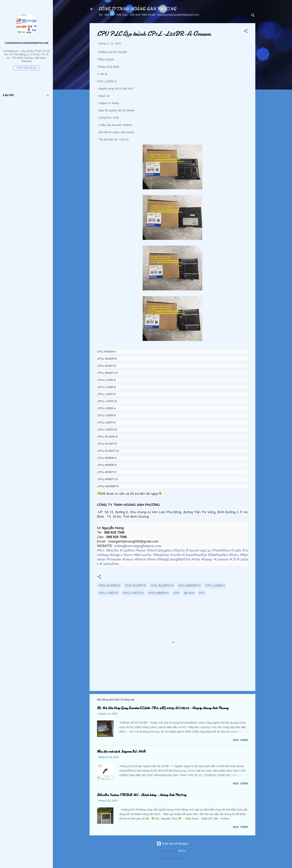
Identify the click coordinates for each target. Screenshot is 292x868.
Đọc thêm (240, 740)
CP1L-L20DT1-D (133, 593)
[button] (246, 32)
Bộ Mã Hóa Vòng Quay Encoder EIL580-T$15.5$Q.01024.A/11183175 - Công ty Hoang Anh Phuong (163, 708)
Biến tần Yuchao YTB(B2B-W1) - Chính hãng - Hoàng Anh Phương (142, 795)
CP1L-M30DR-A (158, 593)
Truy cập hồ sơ (26, 68)
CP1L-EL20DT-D (135, 585)
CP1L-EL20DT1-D (162, 585)
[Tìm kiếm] (253, 16)
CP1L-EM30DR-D (189, 585)
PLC (202, 593)
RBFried (182, 851)
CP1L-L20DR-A (215, 585)
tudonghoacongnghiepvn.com (27, 43)
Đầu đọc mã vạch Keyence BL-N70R (121, 752)
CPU (176, 593)
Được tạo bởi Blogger (172, 843)
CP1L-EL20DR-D (109, 585)
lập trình (189, 593)
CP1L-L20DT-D (108, 593)
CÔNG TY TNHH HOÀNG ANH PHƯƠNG (137, 9)
